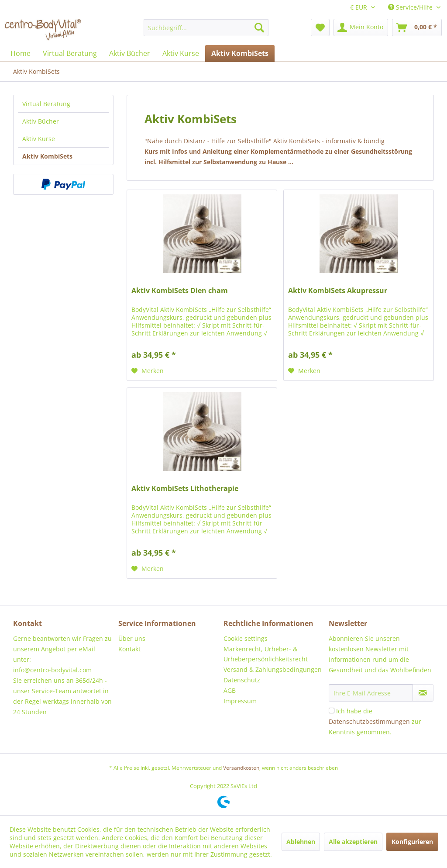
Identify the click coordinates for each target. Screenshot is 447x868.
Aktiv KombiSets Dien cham (180, 291)
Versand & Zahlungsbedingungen (273, 669)
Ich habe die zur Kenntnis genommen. (375, 721)
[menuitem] (206, 28)
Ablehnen (301, 842)
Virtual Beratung (46, 104)
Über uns (132, 638)
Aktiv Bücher (41, 121)
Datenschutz (242, 680)
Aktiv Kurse (39, 139)
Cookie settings (246, 638)
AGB (230, 690)
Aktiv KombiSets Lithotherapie (185, 489)
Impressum (240, 701)
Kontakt (129, 649)
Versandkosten (241, 768)
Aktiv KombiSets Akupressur (338, 291)
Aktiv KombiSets (47, 156)
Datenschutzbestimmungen (369, 721)
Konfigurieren (412, 842)
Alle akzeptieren (353, 842)
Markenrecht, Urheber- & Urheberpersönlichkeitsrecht (266, 654)
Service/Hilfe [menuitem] (411, 7)
